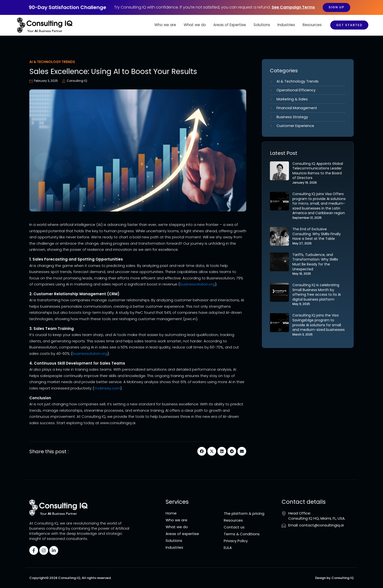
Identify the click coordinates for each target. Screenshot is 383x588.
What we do (195, 25)
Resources (312, 25)
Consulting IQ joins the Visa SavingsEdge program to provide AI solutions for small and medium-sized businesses (319, 324)
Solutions (262, 25)
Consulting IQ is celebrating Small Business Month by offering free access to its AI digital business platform (317, 294)
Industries (287, 25)
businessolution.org (197, 284)
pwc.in (190, 319)
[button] (202, 451)
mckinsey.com (107, 388)
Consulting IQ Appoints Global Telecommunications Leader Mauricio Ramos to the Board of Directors (318, 172)
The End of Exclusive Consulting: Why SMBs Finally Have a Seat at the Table (317, 235)
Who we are (166, 25)
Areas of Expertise (230, 25)
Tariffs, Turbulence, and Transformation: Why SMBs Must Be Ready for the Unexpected (315, 263)
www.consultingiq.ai (117, 423)
